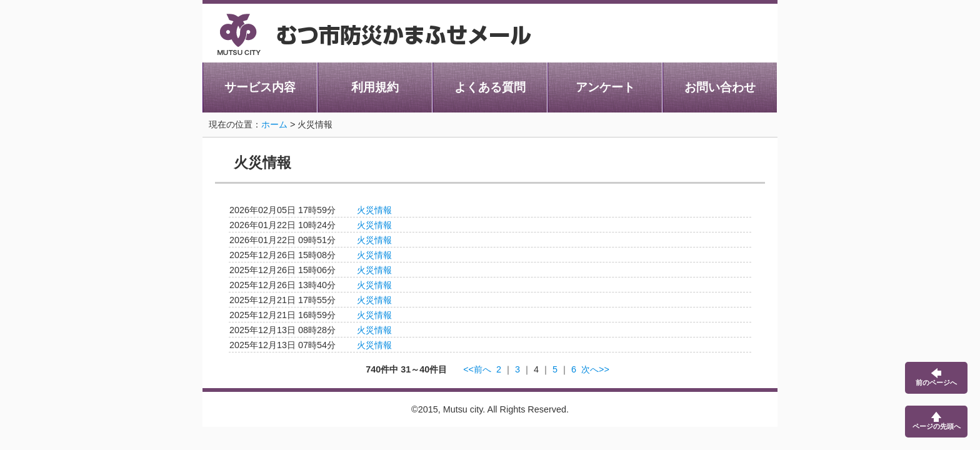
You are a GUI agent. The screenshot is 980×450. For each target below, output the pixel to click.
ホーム (274, 124)
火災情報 (374, 210)
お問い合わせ (720, 87)
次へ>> (595, 369)
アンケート (605, 87)
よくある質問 (490, 87)
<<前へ (477, 369)
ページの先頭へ (937, 421)
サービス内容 (260, 87)
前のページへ (936, 377)
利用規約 (375, 87)
